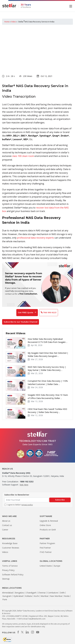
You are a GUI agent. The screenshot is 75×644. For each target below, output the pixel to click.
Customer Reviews (11, 548)
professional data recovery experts (35, 238)
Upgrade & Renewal (49, 521)
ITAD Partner (46, 552)
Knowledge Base (10, 543)
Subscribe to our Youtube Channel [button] (21, 322)
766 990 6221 (49, 313)
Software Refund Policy (13, 575)
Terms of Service (10, 566)
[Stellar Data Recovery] (9, 5)
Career (5, 530)
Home (7, 22)
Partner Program (47, 543)
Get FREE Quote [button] (27, 313)
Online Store (45, 525)
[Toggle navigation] (71, 6)
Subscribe (60, 500)
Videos (5, 552)
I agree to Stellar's (20, 505)
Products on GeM (48, 530)
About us (6, 521)
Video (14, 22)
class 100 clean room (23, 156)
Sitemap (6, 579)
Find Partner (45, 548)
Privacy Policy (8, 570)
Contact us (7, 525)
